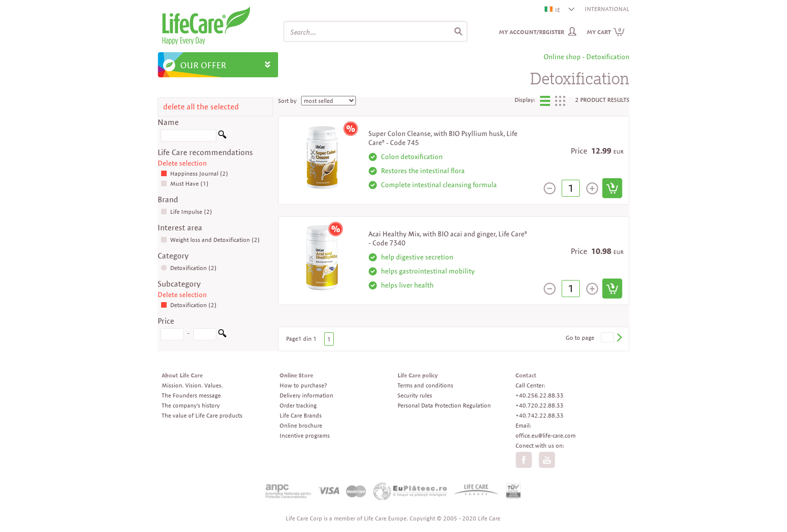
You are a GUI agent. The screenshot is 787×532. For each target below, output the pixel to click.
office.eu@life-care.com (546, 435)
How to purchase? (303, 385)
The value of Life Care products (202, 415)
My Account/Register (532, 32)
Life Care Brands (301, 415)
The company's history (191, 405)
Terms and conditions (425, 385)
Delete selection (182, 163)
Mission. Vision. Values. (192, 385)
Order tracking (298, 405)
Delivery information (306, 395)
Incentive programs (305, 435)
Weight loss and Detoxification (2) (210, 240)
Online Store (296, 375)
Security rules (415, 395)
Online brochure (301, 425)
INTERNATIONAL (607, 9)
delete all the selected (201, 107)
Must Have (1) (185, 183)
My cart (606, 32)
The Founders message (191, 395)
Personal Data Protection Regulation (444, 405)
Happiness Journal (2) (194, 173)
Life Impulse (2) (186, 212)
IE (553, 10)
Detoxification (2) (189, 268)
